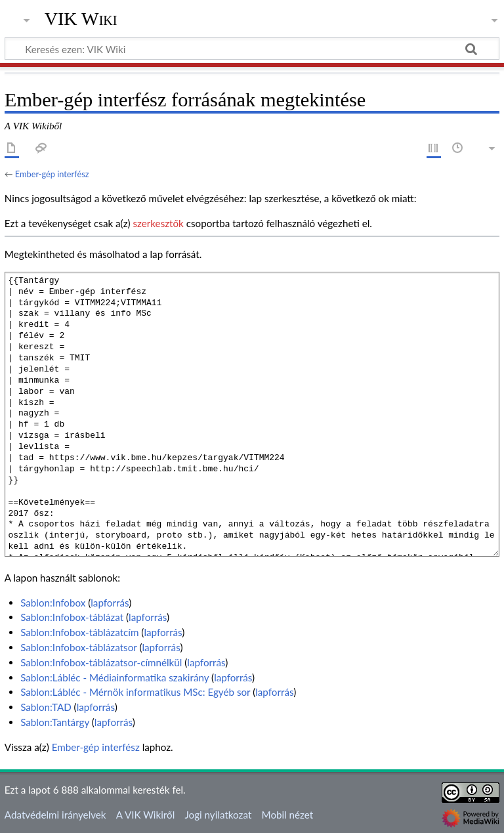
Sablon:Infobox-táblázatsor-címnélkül (101, 662)
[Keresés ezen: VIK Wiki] (252, 49)
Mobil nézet (288, 815)
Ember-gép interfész (52, 174)
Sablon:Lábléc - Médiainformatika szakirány (115, 677)
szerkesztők (158, 223)
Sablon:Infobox (53, 603)
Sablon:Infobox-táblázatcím (79, 632)
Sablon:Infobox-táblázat (72, 617)
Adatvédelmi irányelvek (55, 815)
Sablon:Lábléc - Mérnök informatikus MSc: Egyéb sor (135, 692)
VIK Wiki (81, 19)
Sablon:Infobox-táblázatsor (78, 647)
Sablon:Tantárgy (55, 722)
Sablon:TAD (46, 707)
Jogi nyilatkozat (218, 815)
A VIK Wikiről (145, 815)
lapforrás (110, 603)
